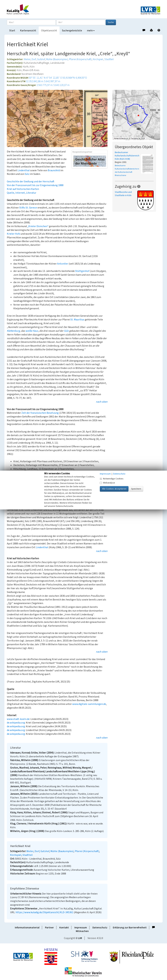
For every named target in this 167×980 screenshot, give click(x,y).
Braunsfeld (54, 170)
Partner (49, 928)
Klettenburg (13, 331)
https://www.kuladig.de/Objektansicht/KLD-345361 (44, 912)
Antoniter (63, 264)
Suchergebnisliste (72, 31)
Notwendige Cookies (112, 479)
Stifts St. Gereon (28, 208)
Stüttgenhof (82, 271)
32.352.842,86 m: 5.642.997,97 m (43, 81)
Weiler (27, 59)
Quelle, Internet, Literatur (22, 193)
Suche (111, 22)
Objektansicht (49, 31)
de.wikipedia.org (16, 723)
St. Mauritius (77, 320)
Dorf (34, 59)
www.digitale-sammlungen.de (89, 704)
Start (12, 31)
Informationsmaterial (27, 928)
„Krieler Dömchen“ (38, 226)
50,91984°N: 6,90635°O (75, 78)
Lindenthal (24, 170)
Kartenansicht (28, 31)
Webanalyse (107, 483)
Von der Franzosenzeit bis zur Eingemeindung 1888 (35, 185)
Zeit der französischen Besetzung (40, 413)
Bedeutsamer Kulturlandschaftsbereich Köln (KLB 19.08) (127, 156)
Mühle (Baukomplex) (57, 59)
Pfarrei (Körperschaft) (80, 59)
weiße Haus (32, 331)
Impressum (81, 928)
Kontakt (64, 928)
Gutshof (41, 59)
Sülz (27, 174)
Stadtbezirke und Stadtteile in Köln (123, 194)
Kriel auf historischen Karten (23, 189)
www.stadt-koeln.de (18, 719)
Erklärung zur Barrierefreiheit (130, 928)
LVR (80, 938)
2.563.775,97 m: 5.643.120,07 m (53, 85)
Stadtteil (109, 59)
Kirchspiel (98, 59)
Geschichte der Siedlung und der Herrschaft (31, 182)
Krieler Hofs (14, 234)
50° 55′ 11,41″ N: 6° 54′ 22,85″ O (45, 78)
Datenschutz (100, 928)
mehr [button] (91, 31)
